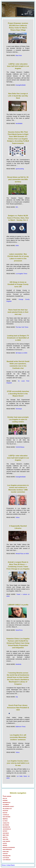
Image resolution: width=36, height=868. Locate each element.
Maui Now (19, 55)
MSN (17, 246)
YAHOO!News (20, 447)
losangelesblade (21, 85)
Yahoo (18, 517)
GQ (17, 697)
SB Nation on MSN (21, 353)
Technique (19, 409)
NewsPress (19, 630)
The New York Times (22, 327)
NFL (17, 207)
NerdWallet (19, 123)
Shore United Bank (8, 865)
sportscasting (20, 169)
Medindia (18, 664)
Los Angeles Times (21, 274)
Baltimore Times (21, 727)
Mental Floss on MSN (22, 554)
